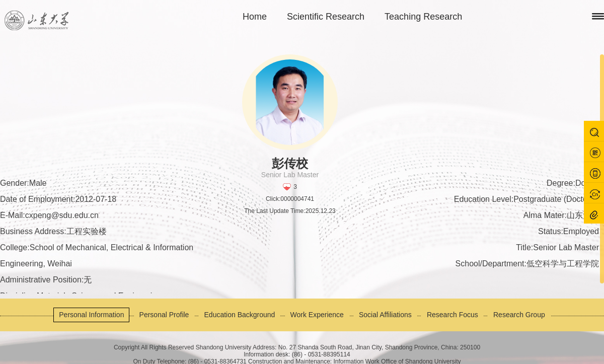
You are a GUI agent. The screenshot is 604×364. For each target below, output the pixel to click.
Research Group (519, 315)
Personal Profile (164, 315)
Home (255, 17)
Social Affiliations (385, 315)
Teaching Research (423, 17)
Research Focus (452, 315)
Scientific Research (326, 17)
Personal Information (91, 315)
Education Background (240, 315)
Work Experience (317, 315)
